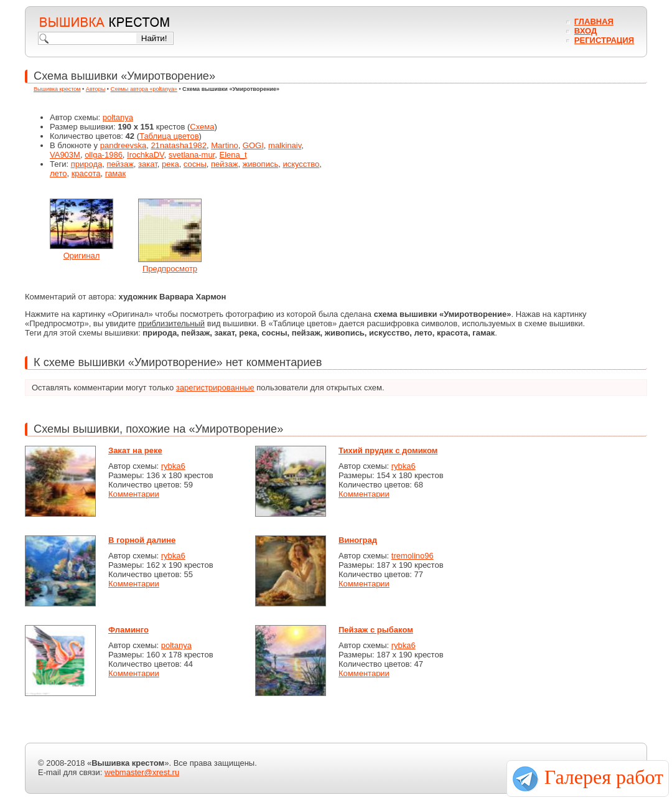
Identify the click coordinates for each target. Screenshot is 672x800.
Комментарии (134, 494)
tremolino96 (413, 556)
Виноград (358, 540)
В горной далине (142, 540)
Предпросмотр (170, 269)
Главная (594, 21)
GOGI (253, 145)
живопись (261, 164)
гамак (116, 173)
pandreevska (123, 145)
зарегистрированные (215, 388)
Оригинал (82, 256)
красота (86, 173)
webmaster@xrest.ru (142, 772)
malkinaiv (285, 145)
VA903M (65, 155)
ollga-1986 (104, 155)
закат (148, 164)
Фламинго (128, 630)
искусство (301, 164)
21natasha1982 (179, 145)
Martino (224, 145)
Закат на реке (135, 450)
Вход (586, 31)
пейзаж (120, 164)
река (170, 164)
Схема (202, 127)
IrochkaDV (146, 155)
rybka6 (173, 466)
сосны (195, 164)
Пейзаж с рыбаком (376, 630)
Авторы (96, 89)
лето (58, 173)
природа (87, 164)
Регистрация (604, 40)
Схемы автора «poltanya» (144, 89)
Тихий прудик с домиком (388, 450)
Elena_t (233, 155)
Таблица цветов (169, 136)
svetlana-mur (192, 155)
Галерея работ (604, 777)
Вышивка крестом (57, 89)
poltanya (118, 117)
